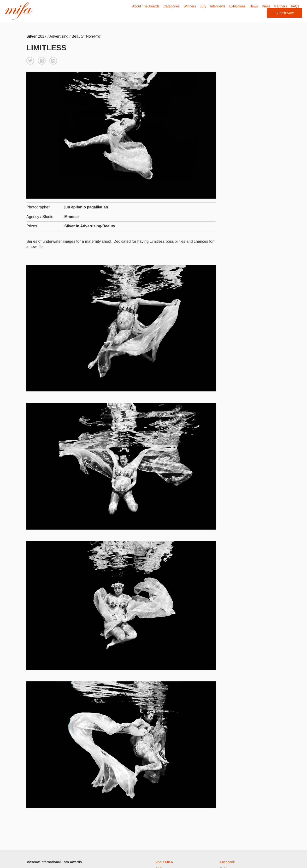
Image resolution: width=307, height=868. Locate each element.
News (254, 6)
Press (266, 6)
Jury (203, 6)
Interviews (218, 6)
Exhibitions (237, 6)
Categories (171, 6)
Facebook (227, 862)
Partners (281, 6)
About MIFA (164, 862)
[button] (30, 61)
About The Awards (146, 6)
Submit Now (285, 13)
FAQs (295, 6)
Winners (190, 6)
